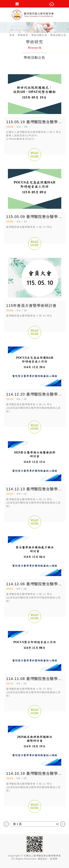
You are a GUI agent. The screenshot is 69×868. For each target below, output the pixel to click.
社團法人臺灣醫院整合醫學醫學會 (35, 15)
